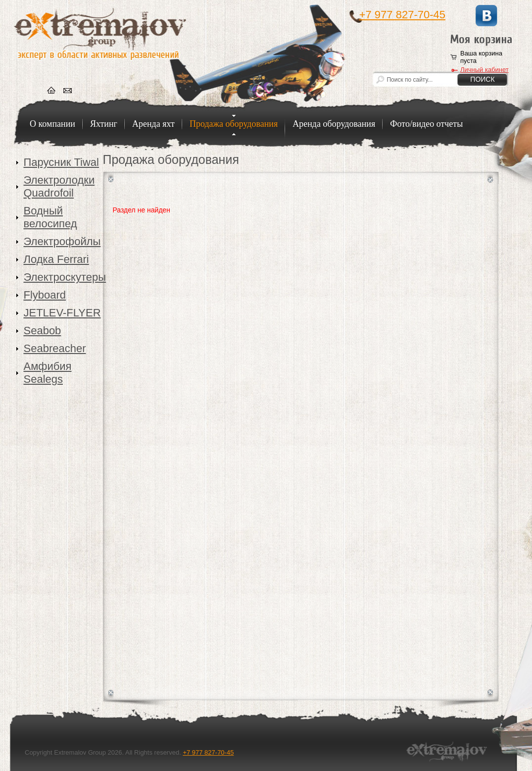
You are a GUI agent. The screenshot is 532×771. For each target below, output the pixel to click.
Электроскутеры (63, 277)
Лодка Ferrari (56, 259)
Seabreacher (55, 348)
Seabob (43, 331)
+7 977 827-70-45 (402, 15)
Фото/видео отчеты (426, 124)
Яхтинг (104, 124)
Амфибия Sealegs (48, 373)
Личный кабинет (484, 70)
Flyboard (45, 295)
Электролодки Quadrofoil (59, 186)
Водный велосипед (50, 217)
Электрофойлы (62, 241)
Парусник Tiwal (62, 162)
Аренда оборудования (334, 124)
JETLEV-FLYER (62, 313)
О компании (52, 124)
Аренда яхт (153, 124)
